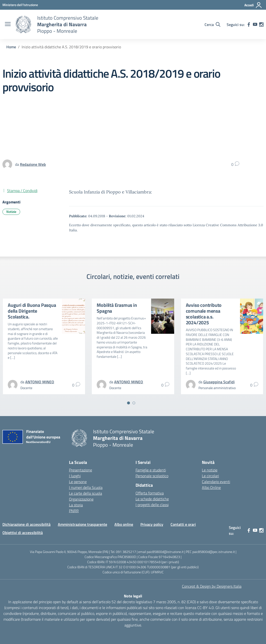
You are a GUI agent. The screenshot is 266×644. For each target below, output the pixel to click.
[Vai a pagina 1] (129, 403)
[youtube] (255, 25)
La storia (76, 505)
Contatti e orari (183, 524)
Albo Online (211, 487)
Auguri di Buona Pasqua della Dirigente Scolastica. (32, 311)
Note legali (133, 596)
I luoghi (75, 476)
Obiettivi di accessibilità (23, 533)
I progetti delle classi (152, 505)
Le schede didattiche (152, 499)
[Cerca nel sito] (212, 25)
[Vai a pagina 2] (134, 403)
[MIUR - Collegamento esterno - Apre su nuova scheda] (20, 5)
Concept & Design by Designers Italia (212, 586)
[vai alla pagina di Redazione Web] (33, 164)
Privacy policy (152, 524)
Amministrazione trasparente (82, 524)
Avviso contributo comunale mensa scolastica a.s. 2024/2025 (204, 314)
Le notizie (210, 470)
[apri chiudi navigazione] (8, 25)
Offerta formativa (150, 493)
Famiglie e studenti (151, 470)
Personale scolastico (152, 476)
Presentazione (81, 470)
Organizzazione (81, 499)
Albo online (124, 524)
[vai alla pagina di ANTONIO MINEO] (40, 382)
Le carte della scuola (86, 493)
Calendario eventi (216, 482)
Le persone (78, 482)
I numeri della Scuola (86, 487)
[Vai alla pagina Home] (11, 47)
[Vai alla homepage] (23, 25)
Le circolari (210, 476)
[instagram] (261, 25)
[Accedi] (253, 5)
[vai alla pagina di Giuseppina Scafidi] (219, 382)
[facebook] (249, 25)
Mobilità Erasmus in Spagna (117, 308)
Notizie (11, 212)
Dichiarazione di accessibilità (26, 524)
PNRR (74, 511)
